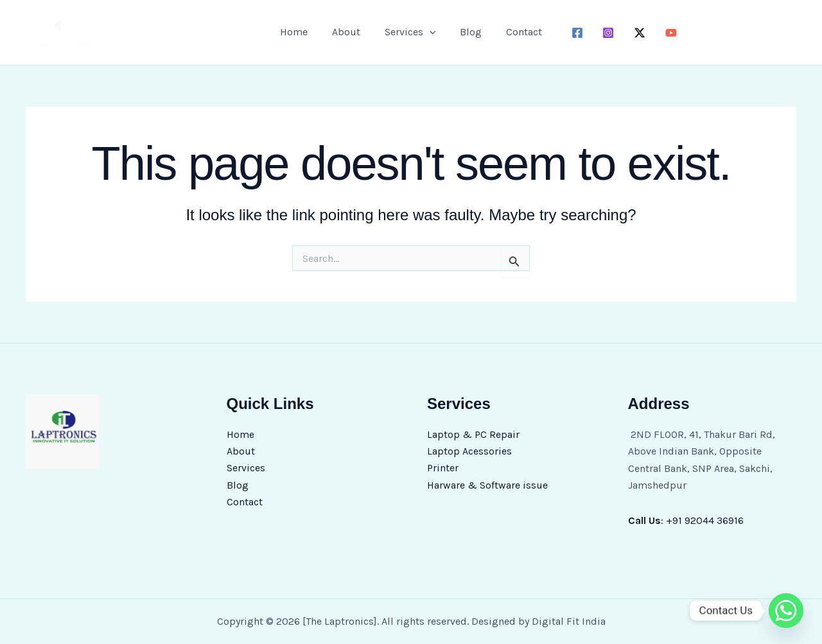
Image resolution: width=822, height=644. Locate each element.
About (350, 32)
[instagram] (601, 33)
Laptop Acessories (469, 451)
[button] (430, 32)
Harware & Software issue (487, 485)
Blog (467, 32)
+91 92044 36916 (705, 520)
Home (302, 32)
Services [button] (410, 32)
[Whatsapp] (786, 611)
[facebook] (569, 33)
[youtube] (664, 33)
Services (246, 468)
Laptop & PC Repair (473, 434)
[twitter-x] (632, 33)
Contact (516, 32)
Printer (443, 468)
